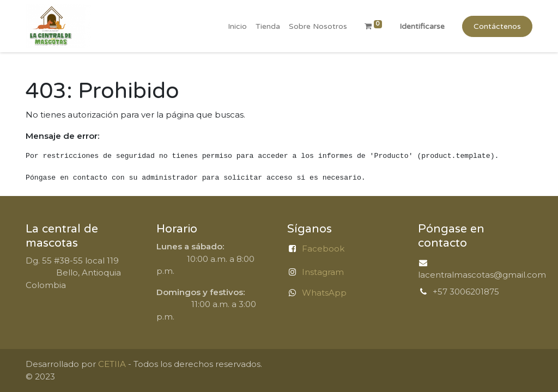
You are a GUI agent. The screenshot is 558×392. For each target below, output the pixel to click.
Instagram (323, 272)
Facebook (323, 249)
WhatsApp (324, 293)
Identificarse (422, 26)
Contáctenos (497, 26)
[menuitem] (237, 26)
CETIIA (112, 364)
